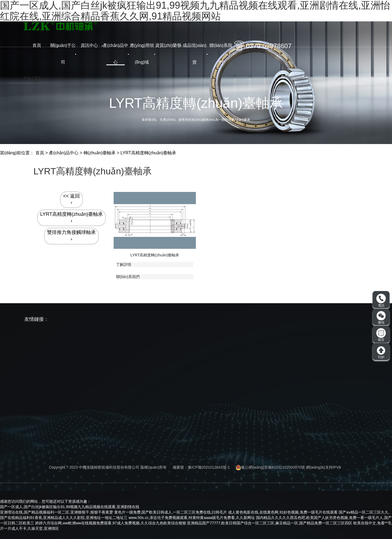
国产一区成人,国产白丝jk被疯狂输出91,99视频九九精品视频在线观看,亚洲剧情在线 (70, 507)
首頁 (37, 45)
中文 (27, 78)
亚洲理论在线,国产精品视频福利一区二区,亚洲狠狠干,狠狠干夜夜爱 (57, 512)
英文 (38, 78)
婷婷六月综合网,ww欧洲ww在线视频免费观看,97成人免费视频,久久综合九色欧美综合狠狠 (111, 523)
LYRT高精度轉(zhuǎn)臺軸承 (148, 153)
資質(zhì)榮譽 (168, 45)
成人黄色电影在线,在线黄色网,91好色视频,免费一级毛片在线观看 (283, 512)
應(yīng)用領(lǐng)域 (142, 54)
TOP (381, 352)
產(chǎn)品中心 (115, 54)
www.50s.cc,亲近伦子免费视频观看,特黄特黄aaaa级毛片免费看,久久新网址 (192, 518)
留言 (381, 335)
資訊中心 (89, 45)
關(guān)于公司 (63, 54)
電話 (381, 300)
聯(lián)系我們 (221, 54)
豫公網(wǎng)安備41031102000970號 (270, 467)
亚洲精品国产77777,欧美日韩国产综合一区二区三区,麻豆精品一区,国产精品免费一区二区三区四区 (270, 523)
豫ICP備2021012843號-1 (209, 467)
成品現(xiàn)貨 (195, 54)
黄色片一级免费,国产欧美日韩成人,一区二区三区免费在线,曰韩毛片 (171, 512)
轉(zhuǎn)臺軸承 (100, 153)
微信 (381, 318)
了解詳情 (124, 264)
